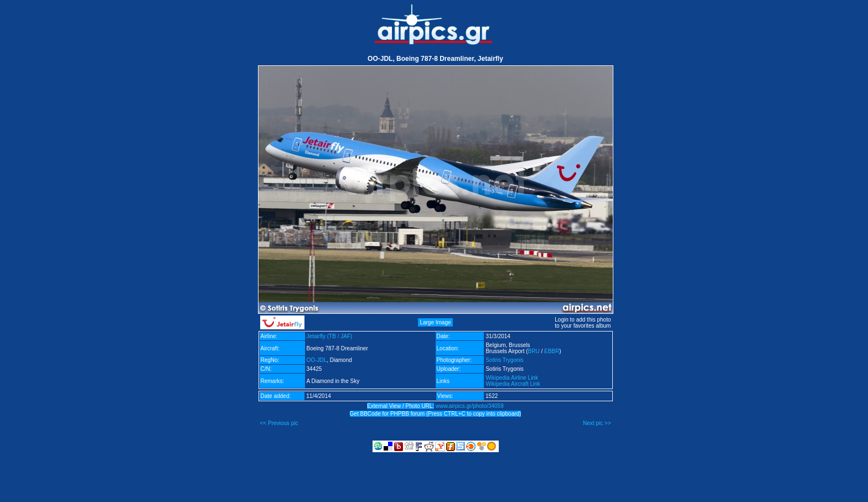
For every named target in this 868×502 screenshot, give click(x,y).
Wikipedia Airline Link (512, 378)
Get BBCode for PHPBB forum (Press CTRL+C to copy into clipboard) (436, 414)
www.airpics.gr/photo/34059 (470, 406)
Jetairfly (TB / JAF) (330, 336)
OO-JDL (317, 360)
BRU (534, 351)
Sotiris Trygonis (504, 360)
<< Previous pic (279, 423)
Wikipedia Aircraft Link (513, 384)
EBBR (552, 351)
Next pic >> (597, 423)
